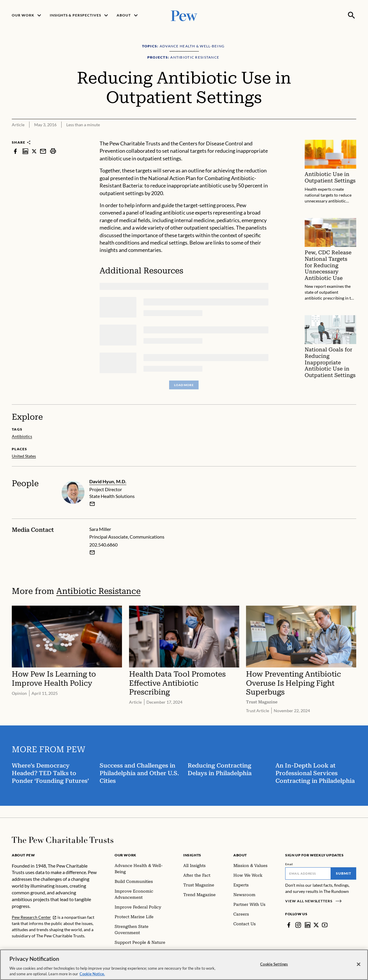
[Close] (359, 964)
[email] (92, 504)
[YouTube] (325, 925)
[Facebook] (289, 925)
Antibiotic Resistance (98, 591)
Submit (344, 873)
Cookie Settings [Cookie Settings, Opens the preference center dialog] (274, 964)
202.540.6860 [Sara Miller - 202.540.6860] (103, 545)
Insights (192, 855)
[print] (53, 151)
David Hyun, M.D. (108, 481)
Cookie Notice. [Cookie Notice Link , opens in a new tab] (92, 974)
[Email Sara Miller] (92, 552)
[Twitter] (316, 925)
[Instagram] (298, 925)
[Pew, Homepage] (184, 15)
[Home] (63, 840)
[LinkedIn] (308, 925)
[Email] (308, 873)
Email (289, 864)
